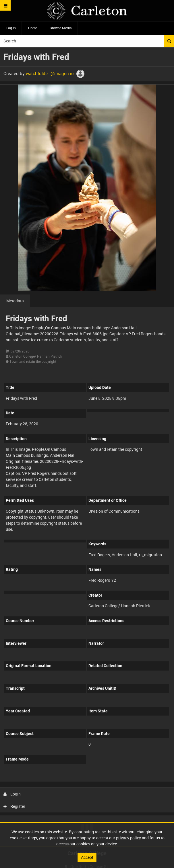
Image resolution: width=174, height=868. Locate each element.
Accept (87, 857)
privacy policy (128, 838)
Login (12, 794)
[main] (87, 447)
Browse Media (61, 28)
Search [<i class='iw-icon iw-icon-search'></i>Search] (169, 41)
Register (14, 806)
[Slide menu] (5, 5)
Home (33, 28)
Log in (11, 28)
